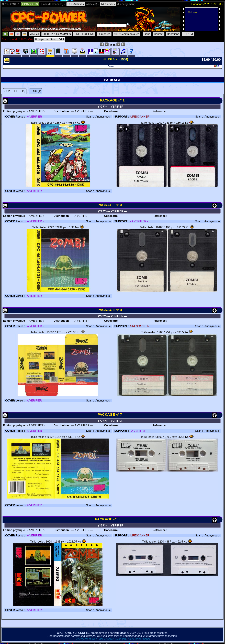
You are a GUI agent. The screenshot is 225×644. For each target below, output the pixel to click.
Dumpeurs (104, 34)
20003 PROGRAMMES (57, 34)
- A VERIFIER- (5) (15, 91)
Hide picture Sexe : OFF (50, 39)
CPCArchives (76, 4)
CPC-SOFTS (30, 4)
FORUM (188, 34)
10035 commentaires (127, 34)
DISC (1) (36, 91)
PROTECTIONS (84, 34)
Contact (159, 34)
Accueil (35, 34)
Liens (147, 34)
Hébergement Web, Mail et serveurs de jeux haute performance (113, 639)
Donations (173, 34)
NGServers (108, 4)
